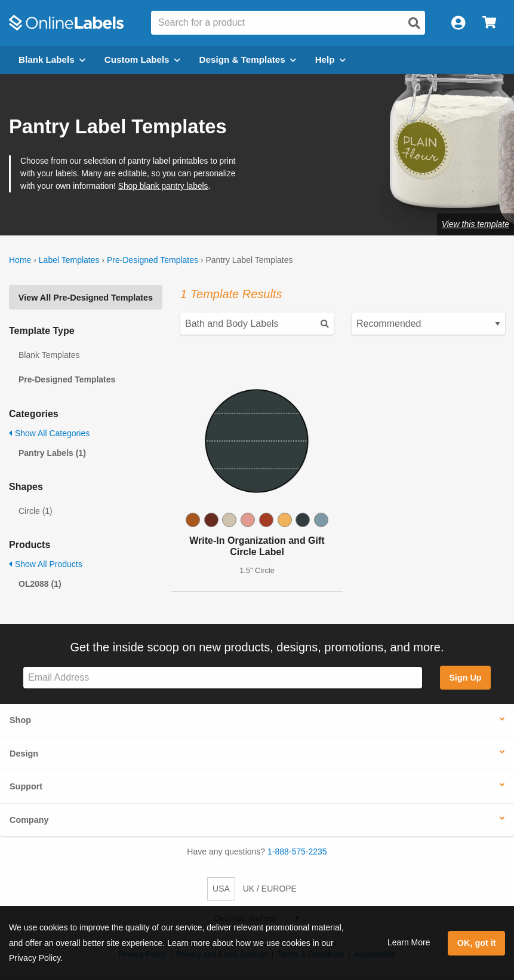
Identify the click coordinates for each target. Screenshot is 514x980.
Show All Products (46, 564)
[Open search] (414, 23)
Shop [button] (20, 720)
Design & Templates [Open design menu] (248, 59)
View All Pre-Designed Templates (86, 298)
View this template (475, 224)
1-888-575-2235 (297, 852)
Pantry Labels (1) (52, 453)
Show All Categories (49, 433)
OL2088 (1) (40, 584)
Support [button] (26, 786)
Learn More (409, 942)
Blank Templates (49, 355)
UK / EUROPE (270, 889)
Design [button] (24, 754)
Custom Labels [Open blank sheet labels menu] (142, 59)
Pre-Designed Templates (153, 260)
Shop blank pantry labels (163, 186)
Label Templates (69, 260)
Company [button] (29, 820)
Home (20, 260)
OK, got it (477, 943)
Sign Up (465, 678)
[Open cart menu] (489, 23)
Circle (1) (36, 511)
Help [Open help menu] (330, 59)
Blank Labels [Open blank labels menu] (52, 59)
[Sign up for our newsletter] (223, 678)
